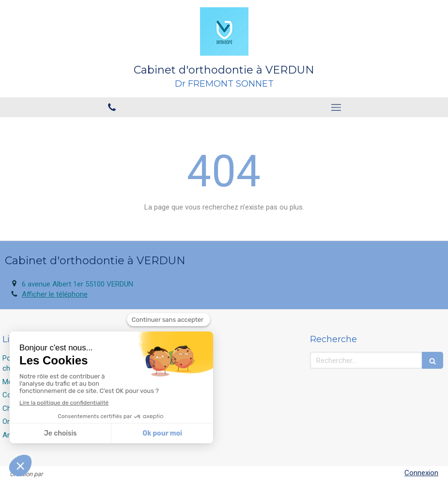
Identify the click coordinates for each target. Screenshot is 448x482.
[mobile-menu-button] (336, 107)
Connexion (421, 473)
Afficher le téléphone (55, 294)
